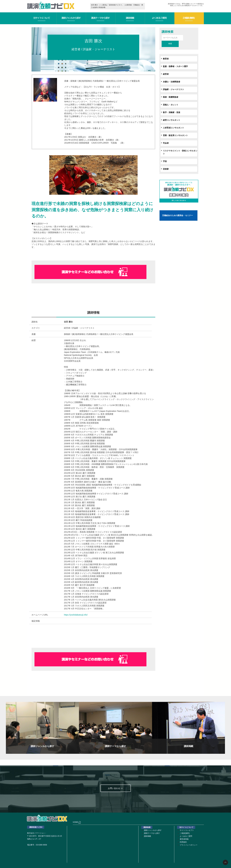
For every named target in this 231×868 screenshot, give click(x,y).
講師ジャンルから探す (153, 830)
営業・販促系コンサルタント (175, 135)
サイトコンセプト (187, 830)
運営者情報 (184, 839)
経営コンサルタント (172, 120)
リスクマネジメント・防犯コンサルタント (180, 152)
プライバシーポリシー (189, 845)
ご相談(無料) (185, 833)
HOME (77, 822)
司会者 (166, 143)
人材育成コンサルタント (173, 128)
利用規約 (183, 842)
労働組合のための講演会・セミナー (178, 215)
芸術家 (166, 169)
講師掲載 (147, 836)
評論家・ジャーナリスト (173, 89)
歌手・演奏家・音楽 (172, 112)
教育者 (166, 59)
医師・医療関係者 (171, 97)
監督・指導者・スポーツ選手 (175, 66)
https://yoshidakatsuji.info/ (76, 615)
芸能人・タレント (171, 105)
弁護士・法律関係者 (172, 82)
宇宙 (165, 161)
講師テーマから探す (152, 833)
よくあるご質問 (186, 836)
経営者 (166, 74)
